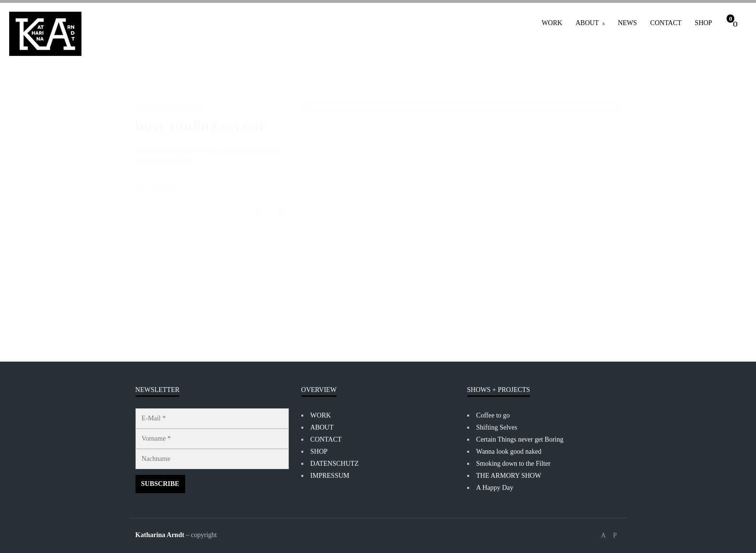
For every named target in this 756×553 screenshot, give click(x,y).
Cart (731, 19)
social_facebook (603, 536)
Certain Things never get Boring (520, 439)
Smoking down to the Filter (513, 464)
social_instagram (615, 536)
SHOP (703, 23)
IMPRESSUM (330, 476)
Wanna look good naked (509, 452)
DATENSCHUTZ (335, 464)
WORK (552, 23)
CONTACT (666, 23)
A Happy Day (495, 488)
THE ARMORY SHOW (509, 476)
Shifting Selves (497, 427)
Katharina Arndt (160, 535)
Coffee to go (493, 415)
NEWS (627, 23)
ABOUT (587, 23)
